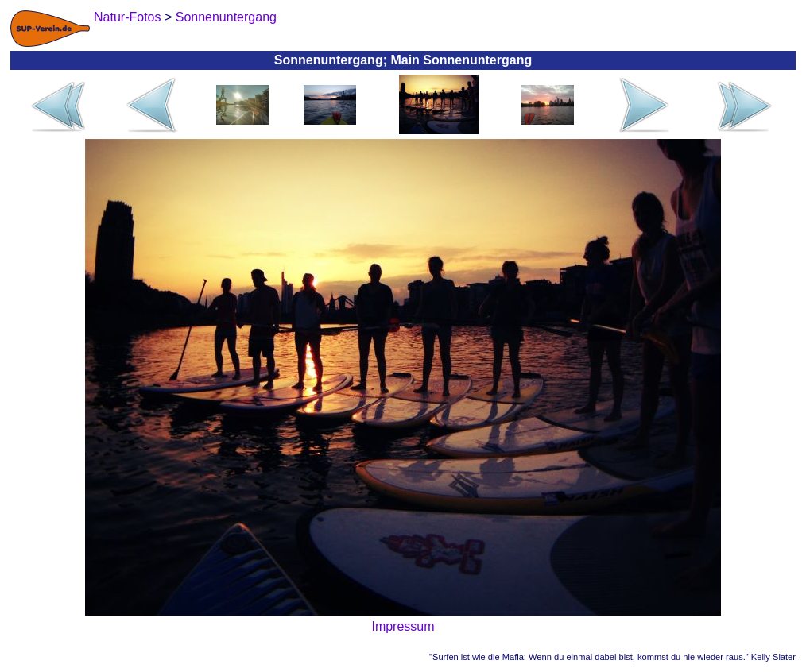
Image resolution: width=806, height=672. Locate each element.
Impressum (403, 626)
